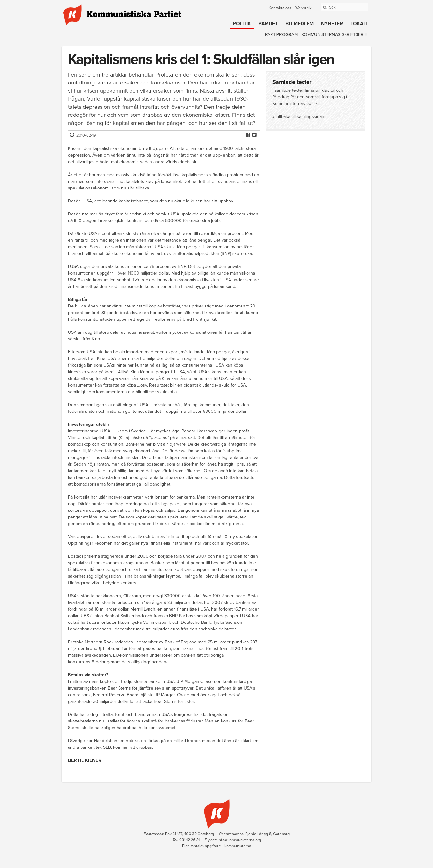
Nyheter (332, 24)
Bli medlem (299, 24)
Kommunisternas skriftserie (334, 35)
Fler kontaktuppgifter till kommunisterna (217, 846)
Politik (242, 24)
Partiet (268, 24)
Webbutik (303, 8)
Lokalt (359, 24)
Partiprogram (281, 35)
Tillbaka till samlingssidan (300, 117)
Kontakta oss (280, 8)
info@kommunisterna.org (239, 840)
